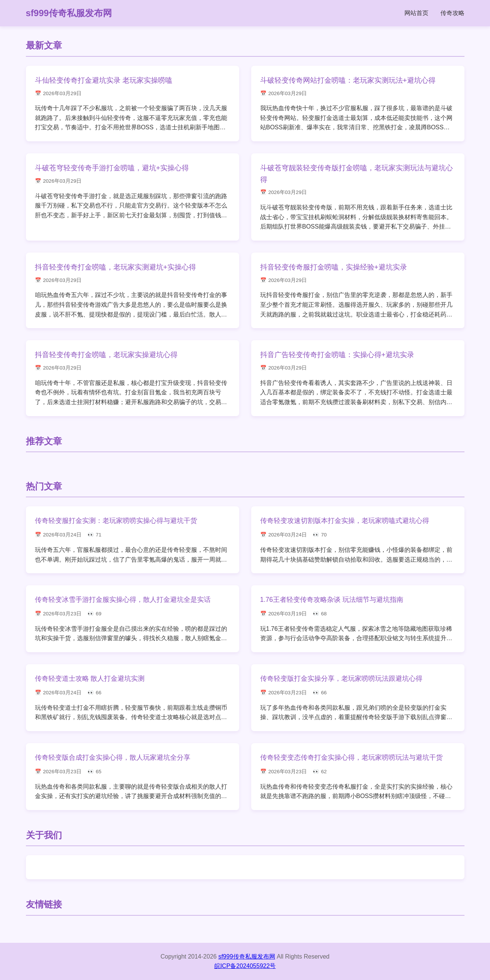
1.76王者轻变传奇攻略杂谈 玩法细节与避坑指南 (332, 600)
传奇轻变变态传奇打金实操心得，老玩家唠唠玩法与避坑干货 (351, 757)
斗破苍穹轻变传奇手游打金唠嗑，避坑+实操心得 (112, 168)
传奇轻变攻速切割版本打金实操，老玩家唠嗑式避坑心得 (345, 521)
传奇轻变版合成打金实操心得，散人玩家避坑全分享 (113, 757)
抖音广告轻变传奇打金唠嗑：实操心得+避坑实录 (337, 355)
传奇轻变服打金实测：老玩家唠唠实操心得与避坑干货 (116, 521)
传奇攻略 (452, 13)
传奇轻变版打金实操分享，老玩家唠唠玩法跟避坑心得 (341, 679)
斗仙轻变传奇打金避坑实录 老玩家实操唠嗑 (104, 80)
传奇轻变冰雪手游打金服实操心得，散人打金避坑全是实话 (123, 600)
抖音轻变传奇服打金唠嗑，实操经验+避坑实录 (334, 267)
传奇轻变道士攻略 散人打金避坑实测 (90, 679)
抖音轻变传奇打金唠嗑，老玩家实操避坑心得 (106, 355)
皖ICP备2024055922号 (245, 966)
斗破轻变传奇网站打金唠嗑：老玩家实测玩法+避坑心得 (348, 80)
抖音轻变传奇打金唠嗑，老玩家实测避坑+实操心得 (115, 267)
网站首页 (416, 13)
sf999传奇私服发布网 (69, 13)
